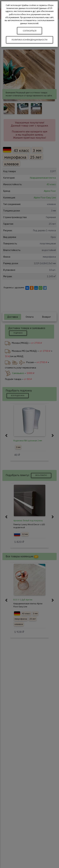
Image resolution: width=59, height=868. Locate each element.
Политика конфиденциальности (29, 40)
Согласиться (30, 31)
